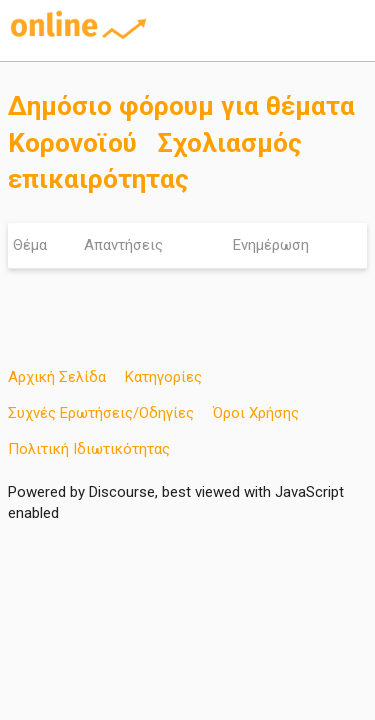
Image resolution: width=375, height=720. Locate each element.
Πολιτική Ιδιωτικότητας (89, 449)
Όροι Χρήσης (256, 413)
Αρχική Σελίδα (57, 377)
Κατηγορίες (163, 377)
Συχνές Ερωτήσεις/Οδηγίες (101, 413)
